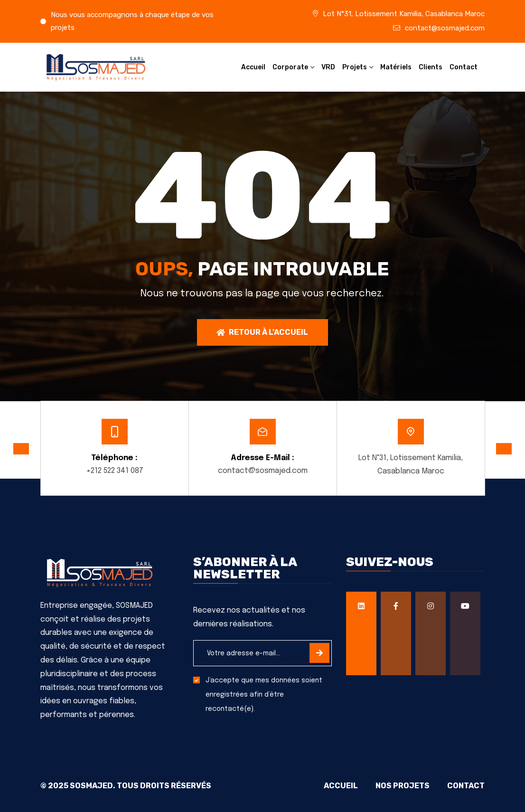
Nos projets (401, 786)
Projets (355, 67)
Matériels (396, 67)
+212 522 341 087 (115, 471)
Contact (464, 67)
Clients (431, 67)
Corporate (290, 67)
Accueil (253, 67)
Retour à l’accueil (262, 332)
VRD (328, 67)
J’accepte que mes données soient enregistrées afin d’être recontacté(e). (264, 695)
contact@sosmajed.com (445, 28)
